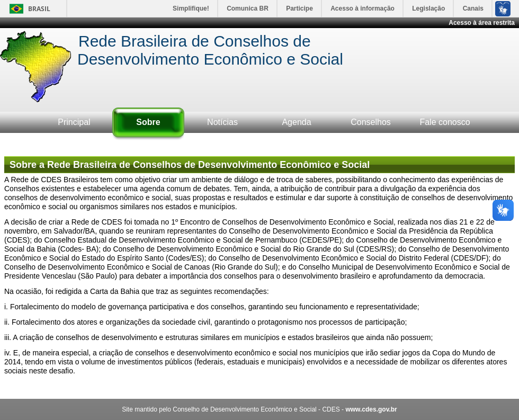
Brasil (39, 9)
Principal (74, 122)
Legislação (428, 8)
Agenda (296, 122)
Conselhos (371, 122)
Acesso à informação (363, 8)
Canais (473, 8)
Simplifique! (191, 8)
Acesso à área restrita (482, 23)
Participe (299, 8)
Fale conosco (445, 122)
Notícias (222, 122)
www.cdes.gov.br (371, 409)
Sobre (148, 122)
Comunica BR (248, 8)
